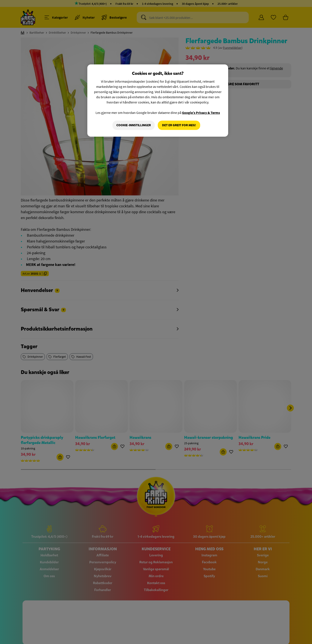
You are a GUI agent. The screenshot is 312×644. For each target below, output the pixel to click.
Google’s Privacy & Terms (201, 113)
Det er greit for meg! (179, 125)
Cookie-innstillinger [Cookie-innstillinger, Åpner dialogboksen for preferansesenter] (134, 125)
